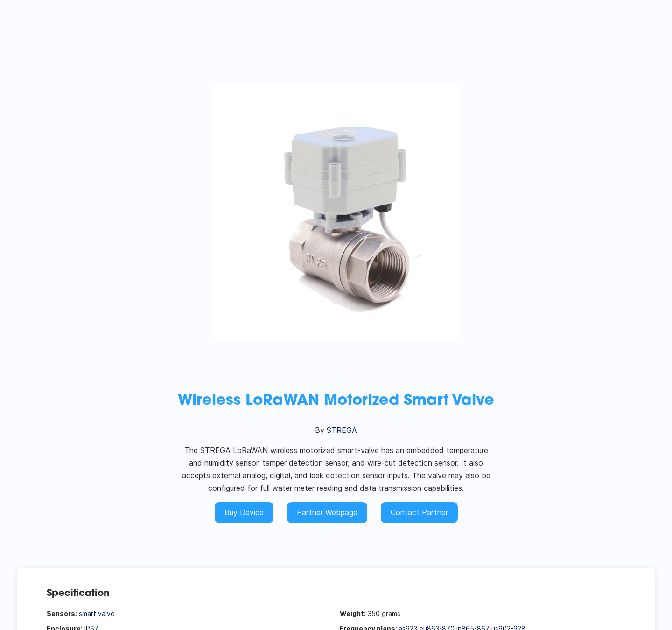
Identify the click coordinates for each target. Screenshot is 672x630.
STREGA (342, 430)
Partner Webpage (327, 512)
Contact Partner (419, 512)
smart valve (97, 613)
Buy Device (244, 512)
